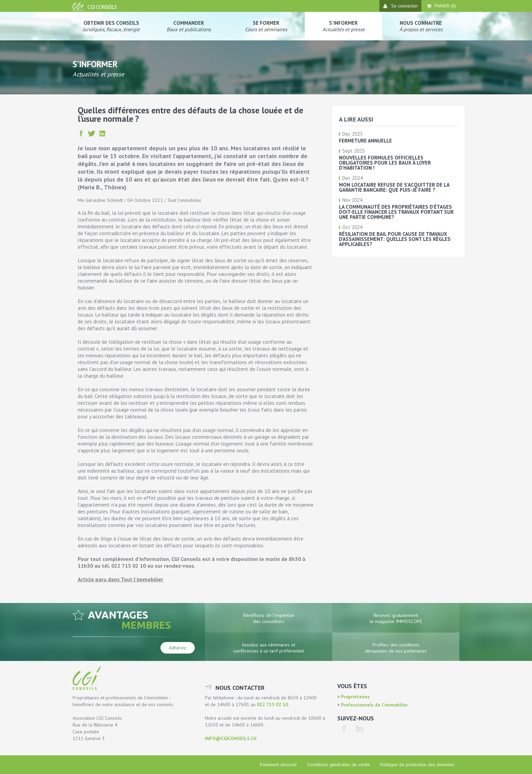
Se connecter (401, 6)
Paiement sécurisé (278, 764)
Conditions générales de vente (338, 764)
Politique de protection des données (417, 764)
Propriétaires (355, 697)
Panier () (441, 6)
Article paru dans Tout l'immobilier (120, 579)
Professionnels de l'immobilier (374, 705)
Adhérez (178, 648)
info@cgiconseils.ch (231, 738)
